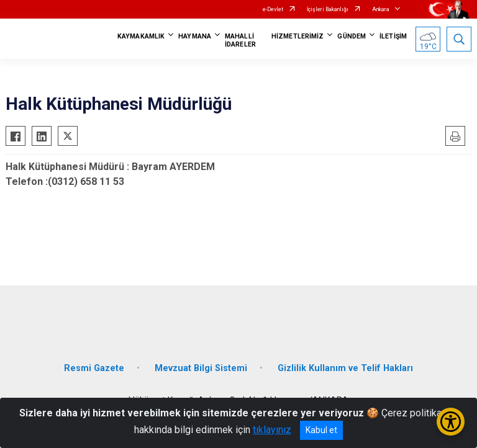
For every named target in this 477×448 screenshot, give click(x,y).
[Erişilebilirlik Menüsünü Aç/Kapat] (451, 422)
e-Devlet (273, 9)
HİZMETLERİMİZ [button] (298, 36)
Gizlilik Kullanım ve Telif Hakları (345, 368)
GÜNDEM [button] (352, 36)
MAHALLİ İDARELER (240, 40)
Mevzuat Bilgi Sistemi (201, 368)
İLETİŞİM (393, 36)
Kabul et (321, 430)
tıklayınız (272, 430)
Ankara (381, 9)
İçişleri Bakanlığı (328, 9)
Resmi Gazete (94, 368)
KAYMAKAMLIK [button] (141, 36)
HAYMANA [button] (195, 36)
